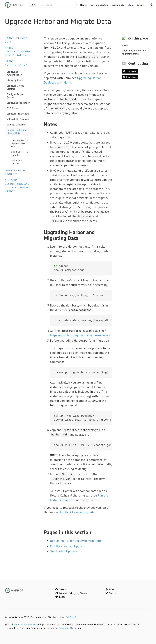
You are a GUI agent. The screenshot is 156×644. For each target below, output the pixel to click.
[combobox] (58, 5)
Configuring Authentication (14, 73)
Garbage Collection (16, 125)
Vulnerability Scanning (18, 119)
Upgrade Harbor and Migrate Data (17, 132)
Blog (130, 5)
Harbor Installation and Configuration (17, 51)
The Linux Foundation (25, 624)
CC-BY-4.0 (71, 617)
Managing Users (15, 80)
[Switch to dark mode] (152, 5)
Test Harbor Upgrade (17, 162)
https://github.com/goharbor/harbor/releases (80, 335)
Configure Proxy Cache (18, 114)
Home (83, 5)
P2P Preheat (13, 108)
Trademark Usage (68, 628)
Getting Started (99, 5)
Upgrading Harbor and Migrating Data (134, 52)
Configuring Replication (18, 103)
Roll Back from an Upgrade (20, 153)
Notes (125, 45)
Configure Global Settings (15, 87)
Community (118, 5)
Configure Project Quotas (16, 96)
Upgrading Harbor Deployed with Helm (19, 143)
